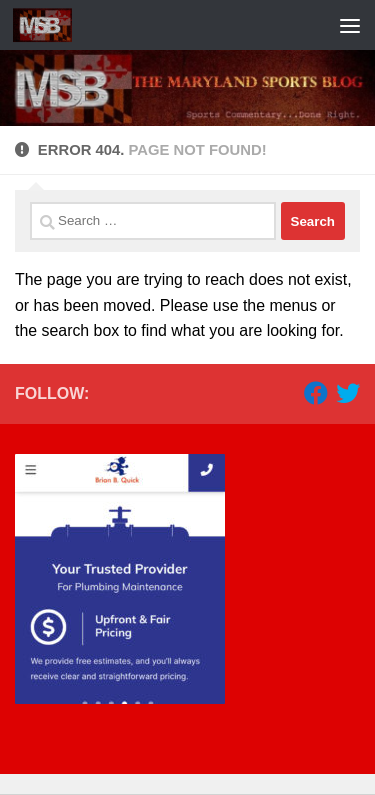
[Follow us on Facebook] (316, 393)
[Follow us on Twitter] (348, 393)
